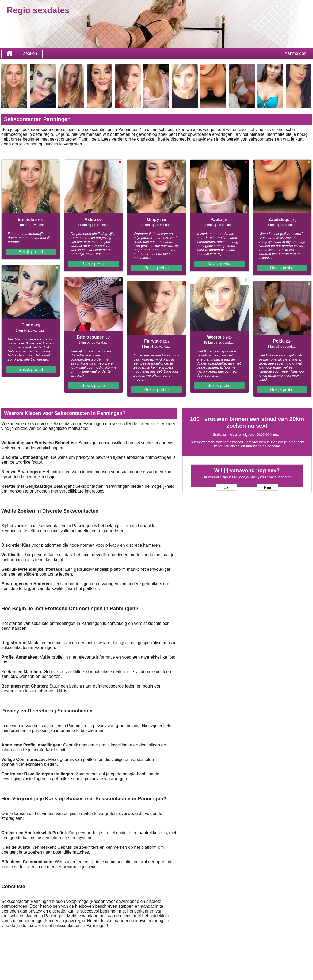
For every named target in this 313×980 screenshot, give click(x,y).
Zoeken (30, 53)
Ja (226, 487)
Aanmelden (295, 53)
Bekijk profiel (31, 252)
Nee (268, 487)
